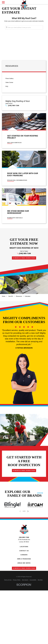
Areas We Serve (24, 563)
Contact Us (24, 551)
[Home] (24, 4)
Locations (24, 547)
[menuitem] (24, 79)
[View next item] (28, 511)
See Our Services (14, 143)
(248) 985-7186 (14, 106)
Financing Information (17, 180)
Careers (24, 555)
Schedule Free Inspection (24, 258)
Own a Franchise (24, 559)
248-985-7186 (24, 537)
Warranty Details (15, 218)
